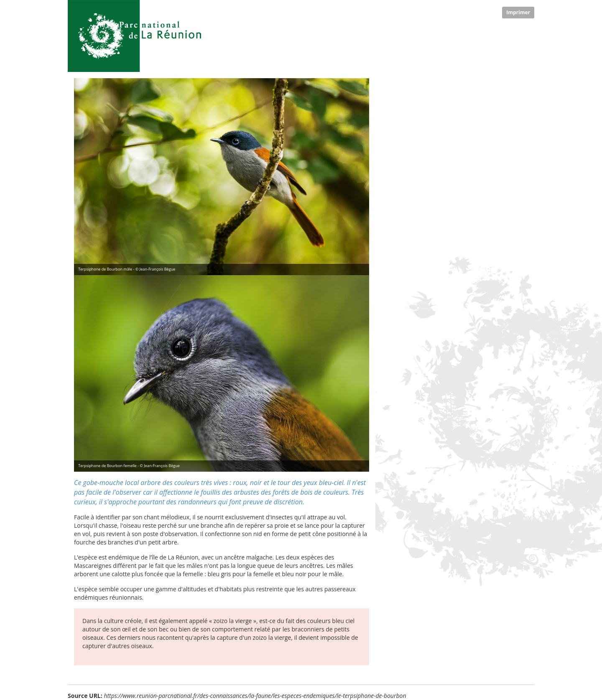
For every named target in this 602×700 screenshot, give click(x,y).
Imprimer (518, 12)
